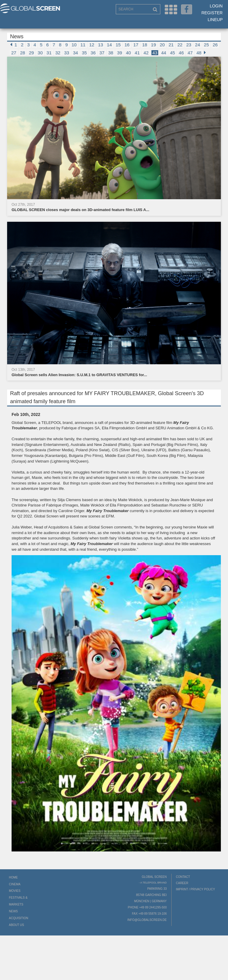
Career (182, 883)
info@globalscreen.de (147, 920)
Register (212, 13)
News (13, 911)
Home (13, 877)
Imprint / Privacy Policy (196, 889)
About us (16, 925)
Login (216, 6)
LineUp (215, 20)
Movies (15, 891)
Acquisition (19, 918)
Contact (183, 877)
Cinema (15, 884)
